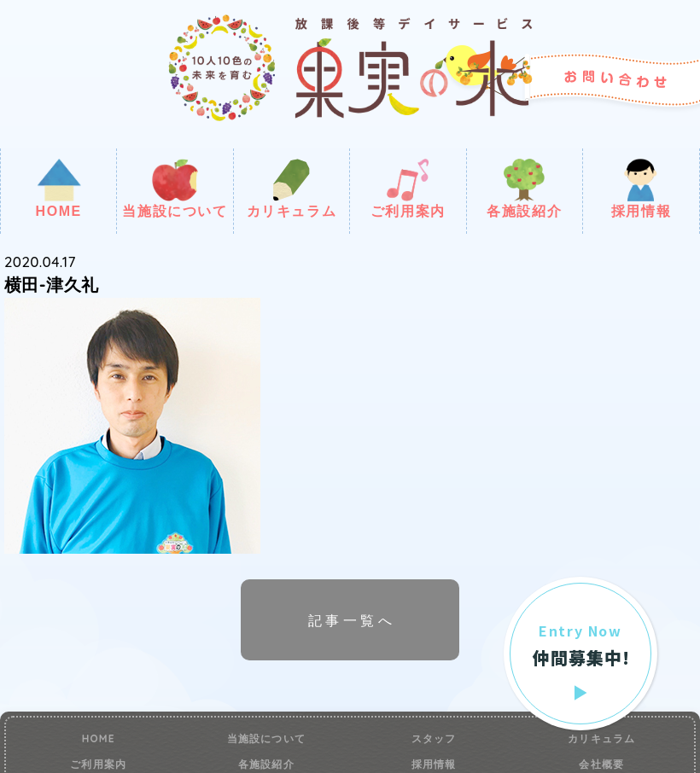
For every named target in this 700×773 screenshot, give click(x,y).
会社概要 (601, 764)
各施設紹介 (524, 189)
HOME (58, 189)
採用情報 (641, 189)
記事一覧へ (352, 620)
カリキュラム (292, 189)
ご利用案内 (408, 189)
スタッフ (434, 739)
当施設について (175, 189)
